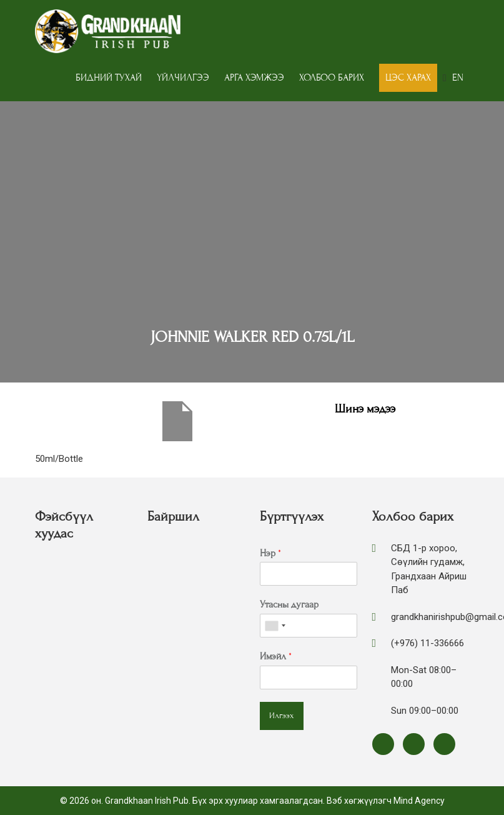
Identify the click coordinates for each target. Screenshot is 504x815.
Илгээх (282, 716)
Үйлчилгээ (183, 77)
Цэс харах (408, 77)
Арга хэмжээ (254, 77)
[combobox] (275, 626)
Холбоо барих (332, 77)
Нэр (270, 553)
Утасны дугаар (289, 604)
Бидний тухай (109, 77)
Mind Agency (419, 801)
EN (458, 77)
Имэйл (276, 656)
